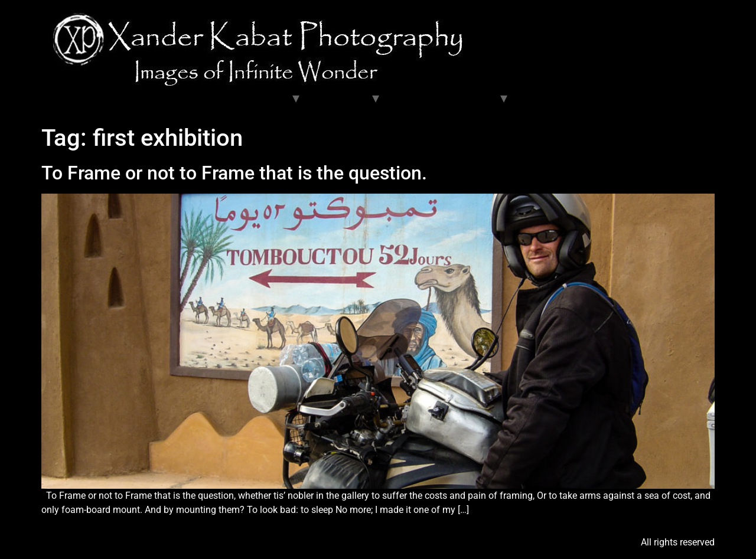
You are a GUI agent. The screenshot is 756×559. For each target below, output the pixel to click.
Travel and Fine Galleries (232, 98)
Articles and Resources (444, 98)
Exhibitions (340, 98)
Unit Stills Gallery (128, 98)
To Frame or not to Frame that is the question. (234, 173)
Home (63, 98)
